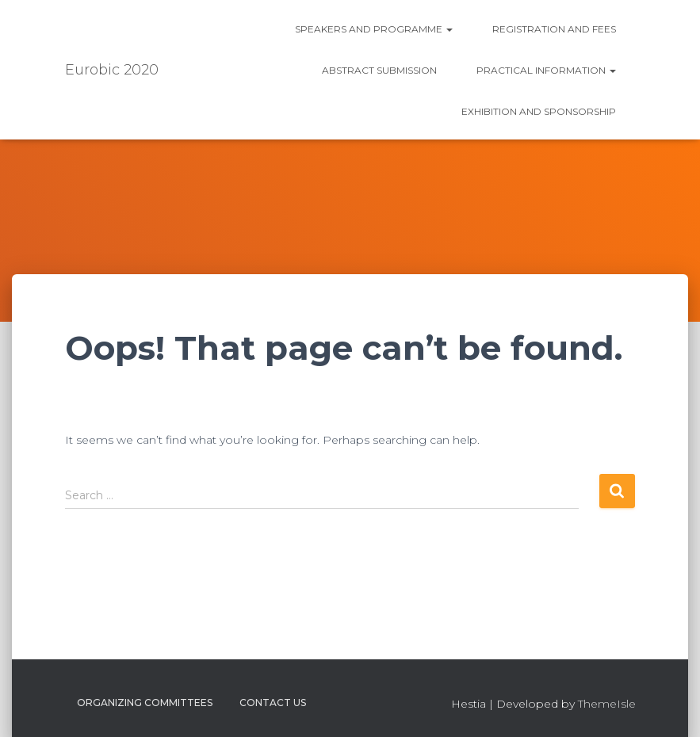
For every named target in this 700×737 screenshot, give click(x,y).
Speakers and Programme (374, 29)
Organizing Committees (145, 703)
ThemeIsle (607, 704)
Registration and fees (554, 29)
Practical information (546, 70)
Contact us (273, 703)
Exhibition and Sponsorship (539, 111)
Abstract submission (379, 70)
